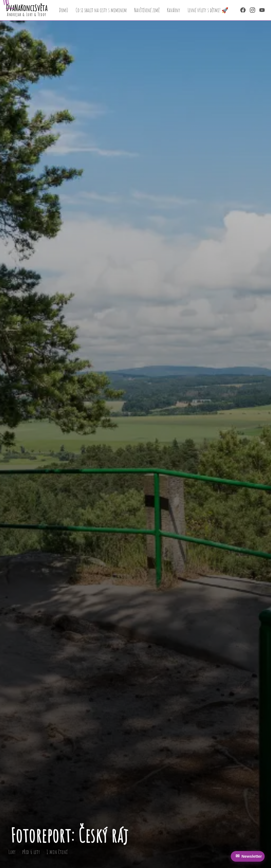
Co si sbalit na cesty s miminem (101, 10)
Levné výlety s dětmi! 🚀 (208, 10)
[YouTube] (262, 10)
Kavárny (174, 10)
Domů (64, 10)
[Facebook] (243, 10)
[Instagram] (252, 10)
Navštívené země (147, 10)
